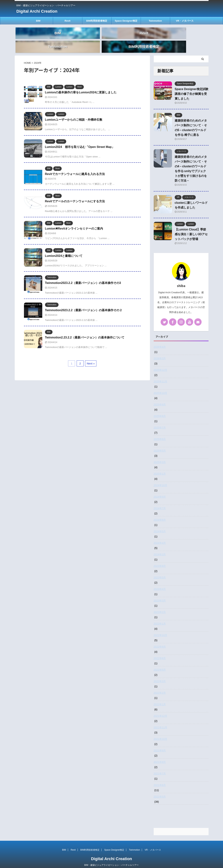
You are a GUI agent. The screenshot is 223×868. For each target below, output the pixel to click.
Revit (68, 21)
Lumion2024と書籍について (64, 249)
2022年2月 (160, 686)
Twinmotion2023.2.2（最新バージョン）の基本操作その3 (83, 276)
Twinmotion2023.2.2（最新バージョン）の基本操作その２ (84, 303)
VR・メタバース (185, 21)
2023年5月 (160, 571)
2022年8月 (160, 651)
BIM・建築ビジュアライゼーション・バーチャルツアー (111, 858)
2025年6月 (160, 432)
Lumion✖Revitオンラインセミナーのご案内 (74, 222)
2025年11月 (161, 375)
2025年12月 (161, 363)
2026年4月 (160, 340)
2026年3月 (160, 351)
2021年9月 (160, 744)
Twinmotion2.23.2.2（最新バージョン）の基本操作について (85, 330)
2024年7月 (160, 501)
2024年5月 (160, 524)
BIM (38, 21)
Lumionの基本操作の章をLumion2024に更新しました (81, 85)
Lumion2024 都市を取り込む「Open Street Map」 (80, 140)
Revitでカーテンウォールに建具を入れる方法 (75, 167)
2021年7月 (160, 767)
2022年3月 (160, 674)
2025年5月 (160, 444)
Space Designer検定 (126, 21)
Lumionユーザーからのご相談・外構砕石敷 (74, 113)
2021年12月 (161, 709)
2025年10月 (161, 386)
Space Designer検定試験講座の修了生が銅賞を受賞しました (192, 87)
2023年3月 (160, 594)
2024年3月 (160, 547)
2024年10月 (161, 478)
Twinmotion (155, 21)
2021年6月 (160, 778)
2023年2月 (160, 605)
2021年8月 (160, 755)
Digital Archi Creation (37, 11)
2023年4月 (160, 582)
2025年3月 (160, 455)
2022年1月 (160, 697)
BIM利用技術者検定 (97, 21)
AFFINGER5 (133, 863)
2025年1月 (160, 467)
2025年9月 (160, 398)
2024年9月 (160, 490)
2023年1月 (160, 617)
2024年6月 (160, 513)
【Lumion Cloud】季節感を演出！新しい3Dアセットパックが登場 (191, 227)
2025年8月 (160, 409)
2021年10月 (161, 732)
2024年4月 (160, 536)
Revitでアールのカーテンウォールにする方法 (75, 194)
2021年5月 (160, 790)
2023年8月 (160, 559)
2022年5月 (160, 663)
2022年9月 (160, 640)
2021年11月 (161, 720)
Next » (91, 356)
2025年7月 (160, 421)
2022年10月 (161, 628)
